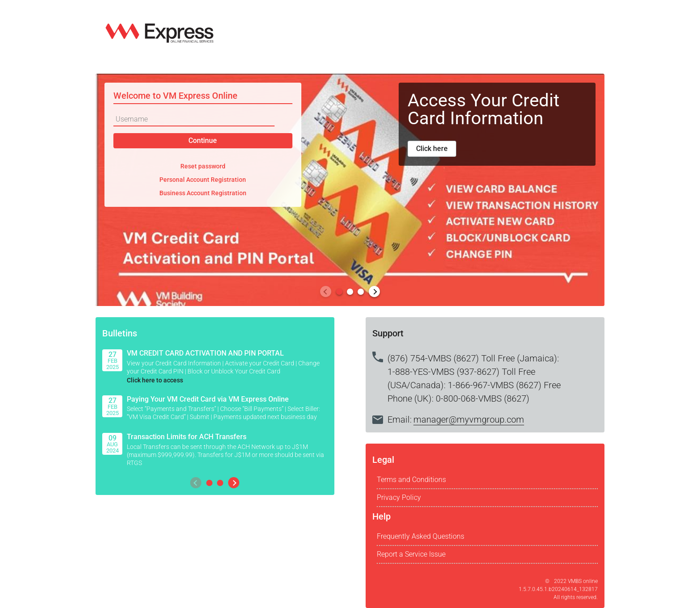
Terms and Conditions (411, 480)
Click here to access (155, 381)
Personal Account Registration (203, 180)
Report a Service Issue (411, 554)
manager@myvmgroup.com (469, 419)
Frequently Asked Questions (421, 536)
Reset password (203, 166)
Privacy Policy (399, 497)
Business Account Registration (203, 193)
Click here (432, 149)
